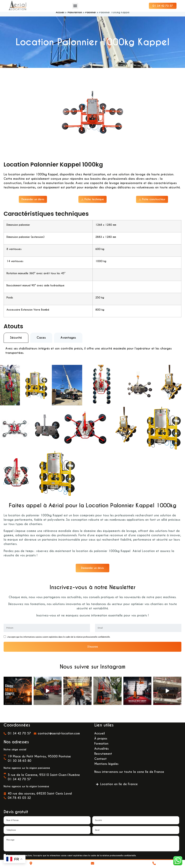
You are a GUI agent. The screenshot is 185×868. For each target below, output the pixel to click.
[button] (75, 6)
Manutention (75, 17)
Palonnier (91, 17)
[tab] (16, 342)
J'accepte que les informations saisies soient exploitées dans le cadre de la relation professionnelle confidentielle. (59, 641)
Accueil (60, 17)
